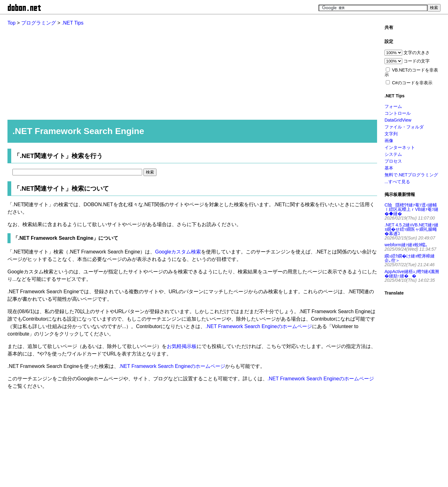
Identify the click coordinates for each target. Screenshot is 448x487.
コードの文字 (417, 61)
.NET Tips (72, 23)
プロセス (393, 161)
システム (393, 154)
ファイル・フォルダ (404, 127)
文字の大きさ (417, 53)
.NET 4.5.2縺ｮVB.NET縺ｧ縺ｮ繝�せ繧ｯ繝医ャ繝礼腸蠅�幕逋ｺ (411, 229)
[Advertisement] (190, 70)
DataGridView (398, 120)
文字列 (391, 134)
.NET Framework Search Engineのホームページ (259, 326)
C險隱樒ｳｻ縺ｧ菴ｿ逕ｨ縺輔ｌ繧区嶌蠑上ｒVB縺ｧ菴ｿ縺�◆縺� (411, 209)
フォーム (393, 106)
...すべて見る (397, 182)
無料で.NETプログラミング (411, 175)
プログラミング (39, 23)
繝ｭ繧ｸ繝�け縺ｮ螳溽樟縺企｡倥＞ (410, 258)
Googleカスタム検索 (178, 252)
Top (12, 23)
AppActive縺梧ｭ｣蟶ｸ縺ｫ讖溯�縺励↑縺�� (412, 274)
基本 (389, 168)
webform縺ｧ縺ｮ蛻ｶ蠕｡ (406, 245)
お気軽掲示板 (182, 346)
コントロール (398, 113)
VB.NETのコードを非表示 (411, 72)
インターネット (400, 147)
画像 (389, 141)
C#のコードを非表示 (412, 83)
